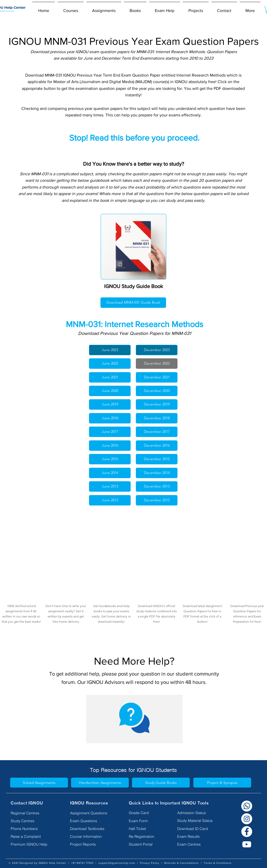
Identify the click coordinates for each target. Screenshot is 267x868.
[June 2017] (110, 432)
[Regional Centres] (32, 813)
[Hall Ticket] (139, 829)
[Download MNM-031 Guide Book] (133, 303)
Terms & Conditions (218, 863)
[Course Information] (91, 836)
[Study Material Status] (195, 821)
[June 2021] (110, 377)
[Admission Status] (192, 813)
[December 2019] (157, 404)
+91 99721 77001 (82, 863)
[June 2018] (110, 418)
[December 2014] (157, 473)
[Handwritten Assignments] (100, 783)
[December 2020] (157, 391)
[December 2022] (157, 364)
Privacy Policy (150, 863)
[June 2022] (110, 364)
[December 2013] (157, 486)
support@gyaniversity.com (117, 863)
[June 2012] (110, 500)
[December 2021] (157, 377)
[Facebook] (247, 832)
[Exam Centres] (189, 844)
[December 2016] (157, 446)
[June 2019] (110, 404)
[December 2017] (157, 432)
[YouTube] (247, 844)
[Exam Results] (188, 836)
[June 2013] (110, 486)
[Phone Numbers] (32, 829)
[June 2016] (110, 446)
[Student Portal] (141, 844)
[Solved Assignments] (39, 783)
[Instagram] (247, 819)
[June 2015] (110, 459)
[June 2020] (110, 391)
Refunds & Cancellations (182, 863)
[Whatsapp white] (247, 806)
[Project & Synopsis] (222, 783)
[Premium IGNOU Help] (32, 844)
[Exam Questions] (91, 821)
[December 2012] (157, 500)
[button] (71, 8)
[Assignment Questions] (91, 813)
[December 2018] (157, 418)
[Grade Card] (139, 813)
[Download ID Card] (193, 829)
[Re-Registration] (142, 836)
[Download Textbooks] (91, 829)
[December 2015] (157, 459)
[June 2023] (110, 350)
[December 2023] (157, 350)
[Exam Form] (139, 821)
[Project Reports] (91, 844)
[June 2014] (110, 473)
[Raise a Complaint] (32, 836)
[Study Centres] (32, 821)
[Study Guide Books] (161, 783)
